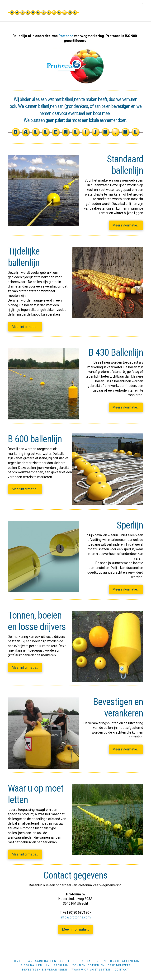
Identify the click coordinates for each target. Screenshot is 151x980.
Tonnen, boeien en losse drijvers (102, 965)
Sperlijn (61, 965)
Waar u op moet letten (91, 970)
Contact (122, 970)
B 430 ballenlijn (125, 961)
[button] (143, 4)
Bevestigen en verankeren (45, 970)
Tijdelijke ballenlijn (87, 961)
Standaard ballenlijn (44, 961)
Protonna (66, 36)
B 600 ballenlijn (35, 965)
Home (16, 961)
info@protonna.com (76, 917)
